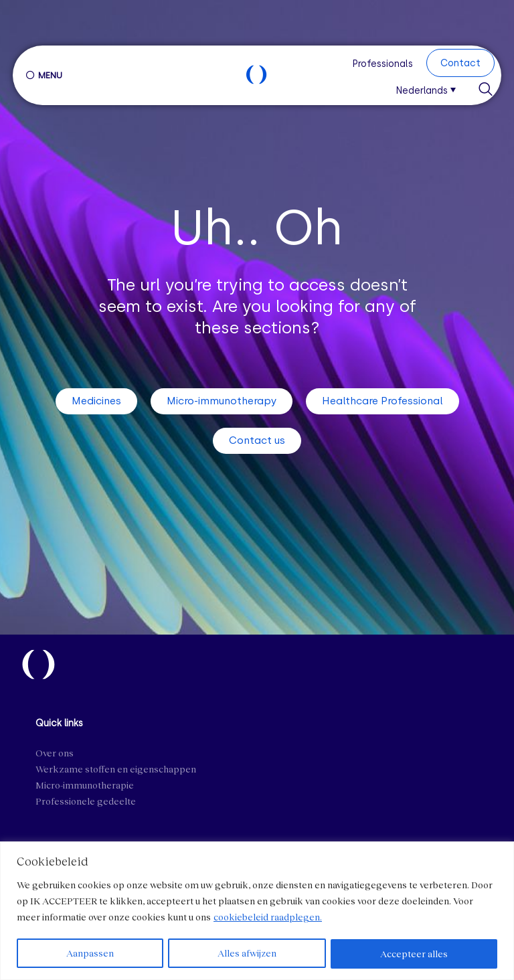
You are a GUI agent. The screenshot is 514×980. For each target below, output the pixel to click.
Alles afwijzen (247, 954)
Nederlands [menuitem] (422, 91)
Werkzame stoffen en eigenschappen (116, 769)
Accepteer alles (415, 954)
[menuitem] (430, 89)
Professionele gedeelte (86, 801)
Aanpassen (90, 954)
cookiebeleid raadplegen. (268, 917)
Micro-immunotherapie (85, 785)
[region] (257, 911)
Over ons (55, 753)
